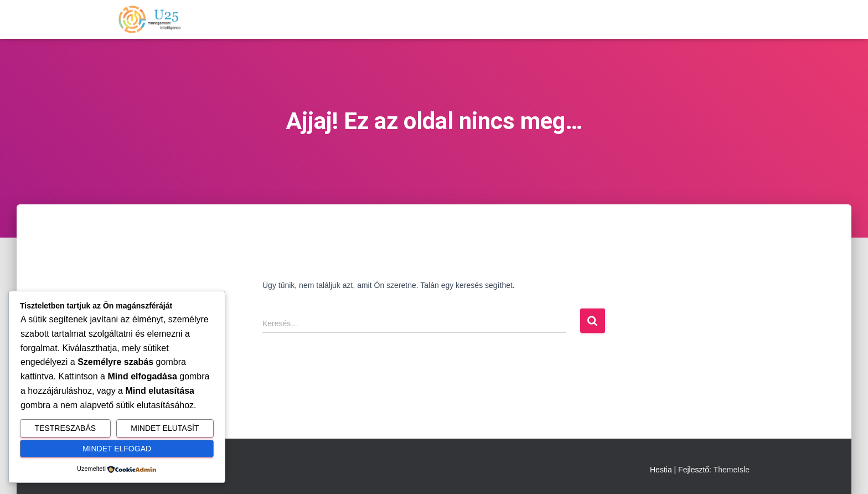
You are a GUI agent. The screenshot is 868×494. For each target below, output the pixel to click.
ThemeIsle (732, 470)
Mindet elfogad (117, 449)
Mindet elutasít (165, 428)
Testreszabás (65, 428)
